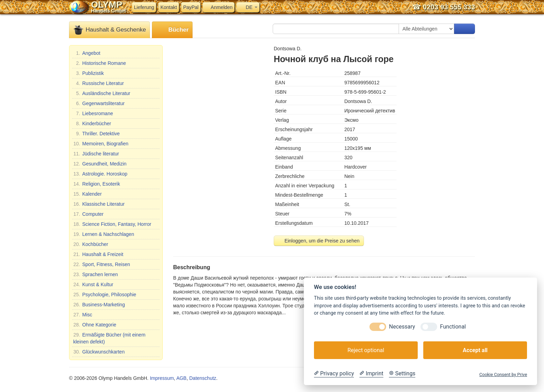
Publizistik (88, 73)
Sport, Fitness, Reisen (102, 264)
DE (248, 7)
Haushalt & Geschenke (109, 30)
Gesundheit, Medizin (100, 164)
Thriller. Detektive (96, 134)
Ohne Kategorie (95, 325)
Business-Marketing (99, 305)
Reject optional (366, 350)
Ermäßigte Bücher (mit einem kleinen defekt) (109, 338)
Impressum (162, 378)
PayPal (191, 7)
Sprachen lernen (96, 274)
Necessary (402, 327)
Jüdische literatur (96, 154)
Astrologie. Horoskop (100, 174)
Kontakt (168, 7)
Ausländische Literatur (102, 93)
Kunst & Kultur (93, 284)
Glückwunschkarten (99, 352)
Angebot (87, 53)
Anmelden (219, 7)
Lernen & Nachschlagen (104, 234)
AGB (181, 378)
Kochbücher (91, 244)
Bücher (172, 30)
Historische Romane (100, 63)
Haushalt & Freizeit (98, 254)
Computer (88, 214)
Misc (83, 315)
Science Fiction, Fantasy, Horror (112, 224)
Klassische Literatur (99, 204)
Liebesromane (93, 113)
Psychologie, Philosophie (105, 295)
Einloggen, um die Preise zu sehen (319, 241)
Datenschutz (203, 378)
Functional (453, 327)
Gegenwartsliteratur (99, 103)
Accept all (475, 350)
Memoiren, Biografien (101, 144)
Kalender (87, 194)
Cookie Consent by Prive (503, 374)
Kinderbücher (92, 123)
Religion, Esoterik (97, 184)
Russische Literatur (99, 83)
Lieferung (144, 7)
